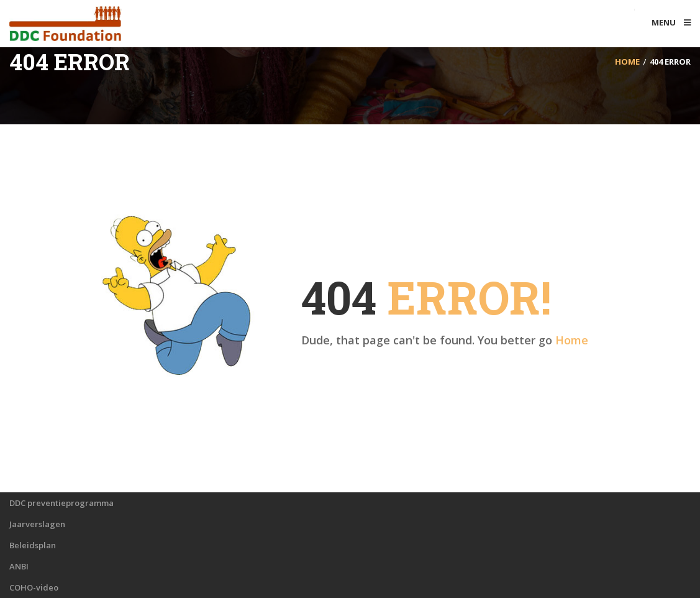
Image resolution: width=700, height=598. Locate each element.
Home (572, 340)
